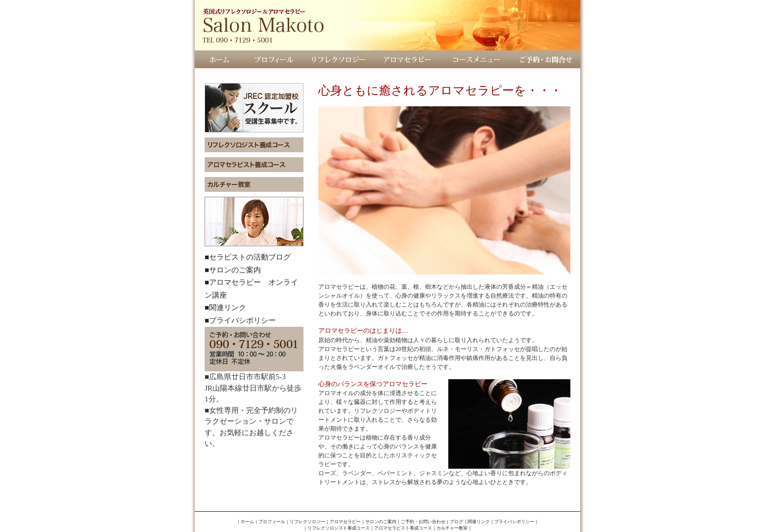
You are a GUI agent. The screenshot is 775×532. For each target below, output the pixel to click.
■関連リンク (225, 308)
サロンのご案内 (381, 522)
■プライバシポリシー (240, 320)
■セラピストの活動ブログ (248, 257)
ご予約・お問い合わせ (423, 522)
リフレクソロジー (307, 522)
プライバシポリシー (514, 522)
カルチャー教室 (452, 528)
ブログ (456, 522)
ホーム (247, 522)
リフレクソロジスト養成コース (339, 528)
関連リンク (479, 522)
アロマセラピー (345, 522)
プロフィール (272, 522)
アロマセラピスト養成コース (403, 528)
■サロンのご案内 (233, 270)
